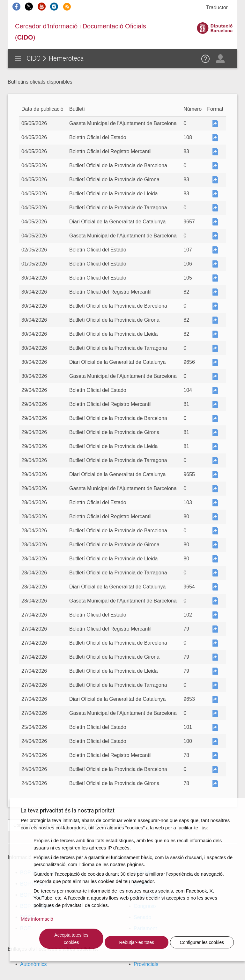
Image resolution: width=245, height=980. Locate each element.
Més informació (37, 919)
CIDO (34, 58)
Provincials (146, 964)
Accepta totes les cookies (71, 939)
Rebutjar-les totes (137, 942)
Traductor (217, 7)
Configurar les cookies (202, 942)
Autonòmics (33, 964)
